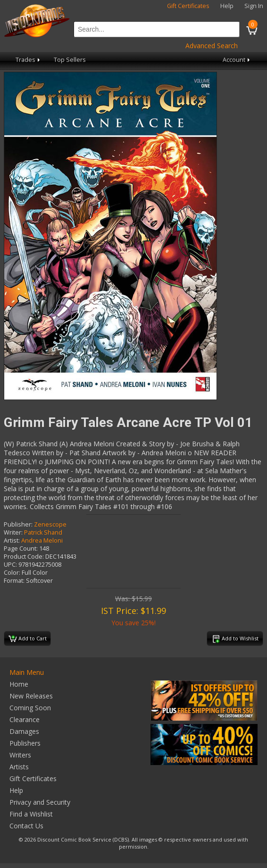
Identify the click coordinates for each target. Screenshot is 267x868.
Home (19, 684)
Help (227, 6)
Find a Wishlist (31, 814)
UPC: (10, 565)
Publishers (25, 743)
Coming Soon (30, 708)
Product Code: (24, 557)
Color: (12, 573)
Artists (19, 767)
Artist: (12, 540)
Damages (24, 731)
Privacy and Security (40, 802)
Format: (14, 581)
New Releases (31, 696)
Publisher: (18, 524)
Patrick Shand (43, 532)
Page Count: (21, 549)
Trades (29, 60)
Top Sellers (70, 60)
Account (237, 60)
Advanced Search (212, 46)
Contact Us (26, 826)
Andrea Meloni (42, 540)
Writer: (13, 532)
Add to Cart (28, 639)
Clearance (25, 719)
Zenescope (50, 524)
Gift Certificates (188, 6)
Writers (20, 755)
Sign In (254, 6)
